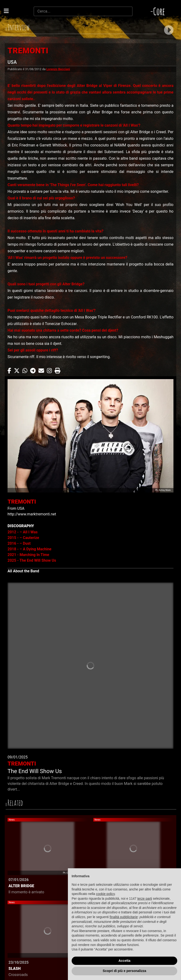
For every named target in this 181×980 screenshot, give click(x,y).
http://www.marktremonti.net (32, 514)
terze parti (145, 899)
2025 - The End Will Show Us (32, 560)
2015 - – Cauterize (23, 538)
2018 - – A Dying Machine (29, 549)
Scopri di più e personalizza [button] (124, 971)
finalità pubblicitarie (124, 917)
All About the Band (23, 571)
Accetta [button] (125, 961)
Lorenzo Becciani (58, 69)
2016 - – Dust (19, 543)
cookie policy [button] (105, 894)
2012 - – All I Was (23, 532)
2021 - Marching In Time (28, 555)
